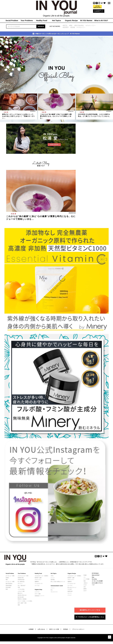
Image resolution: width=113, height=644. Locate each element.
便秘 (19, 605)
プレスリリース (54, 592)
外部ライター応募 (54, 629)
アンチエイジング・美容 (23, 576)
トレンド (53, 578)
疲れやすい (20, 593)
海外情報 (53, 580)
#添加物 (73, 27)
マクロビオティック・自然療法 (41, 576)
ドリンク (70, 595)
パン (85, 577)
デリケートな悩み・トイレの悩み (25, 601)
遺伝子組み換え (9, 583)
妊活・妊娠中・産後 (22, 603)
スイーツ (70, 593)
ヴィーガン (37, 585)
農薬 (7, 580)
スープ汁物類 (86, 579)
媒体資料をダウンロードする (90, 610)
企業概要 (31, 629)
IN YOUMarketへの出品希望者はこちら (99, 11)
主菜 (85, 587)
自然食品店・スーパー (39, 596)
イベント (53, 588)
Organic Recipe (72, 573)
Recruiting (94, 579)
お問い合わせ (41, 629)
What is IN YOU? (96, 575)
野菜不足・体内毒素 (22, 599)
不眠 (19, 587)
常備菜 (85, 575)
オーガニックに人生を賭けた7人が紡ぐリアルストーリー (97, 583)
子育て (52, 576)
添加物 (7, 578)
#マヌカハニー (81, 27)
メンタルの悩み (21, 589)
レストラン (37, 592)
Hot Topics (54, 573)
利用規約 (66, 629)
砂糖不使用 (70, 591)
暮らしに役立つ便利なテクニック (58, 582)
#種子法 (65, 25)
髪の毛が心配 (21, 597)
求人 (52, 590)
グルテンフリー (38, 580)
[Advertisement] (90, 135)
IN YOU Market (95, 573)
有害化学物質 (9, 585)
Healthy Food (38, 573)
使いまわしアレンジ (72, 587)
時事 (7, 589)
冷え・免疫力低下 (22, 585)
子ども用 (70, 589)
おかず (85, 591)
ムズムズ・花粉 (21, 591)
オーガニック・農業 (10, 576)
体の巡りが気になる (22, 595)
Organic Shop (38, 590)
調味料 (85, 589)
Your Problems (22, 573)
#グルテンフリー (91, 25)
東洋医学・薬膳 (38, 578)
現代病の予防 (21, 578)
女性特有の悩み (21, 580)
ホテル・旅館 (38, 594)
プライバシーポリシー (78, 629)
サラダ (85, 585)
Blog (93, 577)
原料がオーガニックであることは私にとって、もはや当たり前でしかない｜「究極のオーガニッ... (18, 116)
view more (54, 145)
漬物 (85, 581)
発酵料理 (37, 582)
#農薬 (71, 25)
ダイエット (20, 583)
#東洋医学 (66, 27)
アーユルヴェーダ (39, 583)
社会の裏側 (8, 587)
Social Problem (10, 573)
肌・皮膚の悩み (21, 582)
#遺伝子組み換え (79, 25)
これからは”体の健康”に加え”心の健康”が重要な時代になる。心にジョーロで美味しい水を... (56, 116)
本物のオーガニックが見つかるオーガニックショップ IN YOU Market (56, 34)
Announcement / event (57, 586)
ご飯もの (85, 583)
